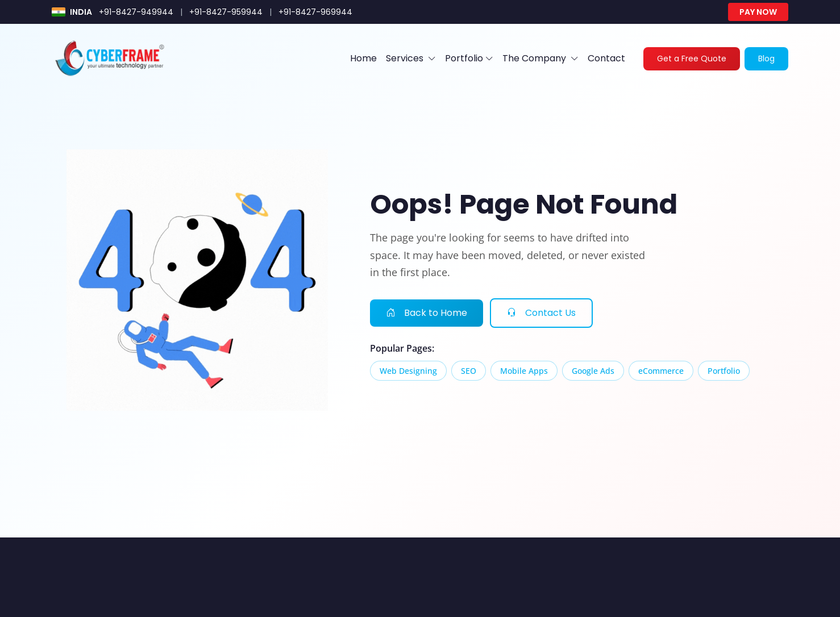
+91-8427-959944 (226, 12)
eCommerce (661, 371)
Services (411, 58)
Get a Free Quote (692, 59)
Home (363, 58)
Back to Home (427, 313)
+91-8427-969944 (315, 12)
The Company (540, 58)
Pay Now (758, 12)
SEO (469, 371)
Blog (766, 59)
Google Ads (593, 371)
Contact (606, 58)
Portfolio (469, 58)
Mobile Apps (524, 371)
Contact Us (541, 313)
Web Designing (408, 371)
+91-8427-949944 (136, 12)
